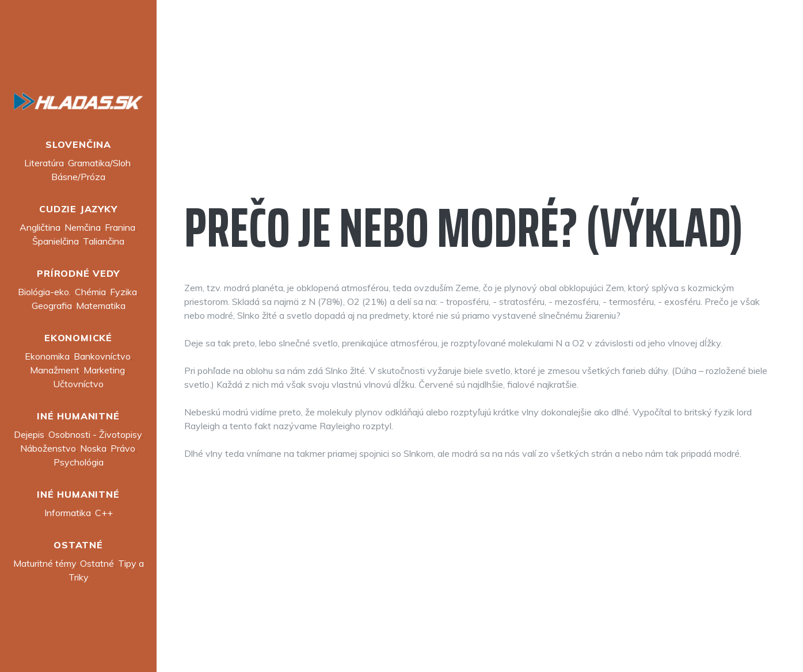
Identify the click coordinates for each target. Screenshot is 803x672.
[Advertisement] (480, 108)
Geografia (52, 306)
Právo (123, 448)
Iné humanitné (78, 416)
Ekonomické (78, 338)
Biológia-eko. (44, 292)
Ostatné (78, 545)
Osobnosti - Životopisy (95, 434)
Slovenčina (78, 144)
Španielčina (56, 241)
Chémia (90, 292)
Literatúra (44, 163)
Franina (120, 227)
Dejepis (29, 434)
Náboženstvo (48, 448)
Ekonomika (47, 356)
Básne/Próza (78, 177)
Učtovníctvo (78, 384)
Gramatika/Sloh (99, 163)
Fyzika (123, 292)
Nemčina (83, 227)
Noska (93, 448)
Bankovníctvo (102, 356)
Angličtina (40, 227)
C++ (104, 513)
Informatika (68, 513)
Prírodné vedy (78, 273)
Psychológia (79, 462)
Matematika (101, 306)
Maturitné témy (45, 563)
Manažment (55, 370)
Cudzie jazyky (78, 209)
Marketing (104, 370)
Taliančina (104, 241)
